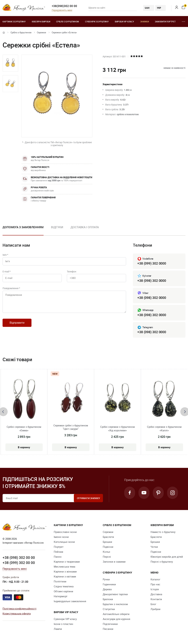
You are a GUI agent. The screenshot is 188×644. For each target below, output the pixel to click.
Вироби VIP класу (124, 22)
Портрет (59, 547)
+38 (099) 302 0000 (152, 263)
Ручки (106, 579)
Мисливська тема (64, 567)
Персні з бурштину (162, 562)
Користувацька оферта (17, 613)
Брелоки (108, 599)
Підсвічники (110, 624)
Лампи (58, 629)
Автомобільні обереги (116, 614)
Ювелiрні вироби (41, 22)
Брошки (107, 542)
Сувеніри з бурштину (97, 22)
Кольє (107, 552)
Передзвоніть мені (62, 10)
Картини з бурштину (14, 22)
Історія (155, 589)
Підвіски (108, 547)
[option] (10, 63)
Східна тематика (64, 586)
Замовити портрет (165, 22)
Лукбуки (156, 609)
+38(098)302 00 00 (64, 6)
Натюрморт (61, 596)
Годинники (109, 584)
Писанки (108, 629)
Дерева (107, 589)
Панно (58, 557)
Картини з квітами (65, 576)
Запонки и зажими (114, 562)
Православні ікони (65, 532)
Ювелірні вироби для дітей (167, 557)
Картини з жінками (65, 571)
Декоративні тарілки (115, 594)
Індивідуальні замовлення (70, 601)
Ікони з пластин (63, 624)
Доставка (156, 594)
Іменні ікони (61, 537)
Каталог (155, 579)
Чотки (154, 547)
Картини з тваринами (67, 562)
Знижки (145, 22)
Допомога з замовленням (23, 227)
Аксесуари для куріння (116, 619)
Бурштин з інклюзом (115, 604)
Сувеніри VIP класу (65, 619)
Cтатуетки (109, 609)
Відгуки (57, 227)
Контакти (156, 599)
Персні (107, 557)
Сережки (42, 32)
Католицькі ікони (64, 542)
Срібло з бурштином (68, 22)
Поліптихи (60, 581)
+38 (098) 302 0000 (152, 281)
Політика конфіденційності (19, 608)
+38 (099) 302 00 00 (19, 563)
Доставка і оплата (85, 227)
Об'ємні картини (63, 591)
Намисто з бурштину (163, 532)
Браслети (108, 537)
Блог (153, 604)
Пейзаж (58, 552)
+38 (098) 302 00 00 (19, 557)
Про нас (155, 584)
